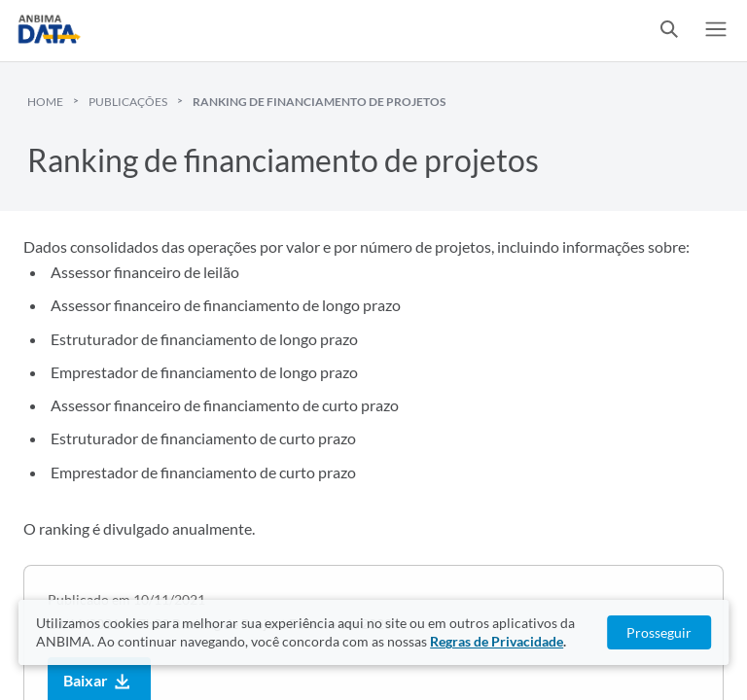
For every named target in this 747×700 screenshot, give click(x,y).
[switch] (669, 31)
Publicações (128, 102)
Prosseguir (659, 632)
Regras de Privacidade (497, 641)
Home (45, 102)
